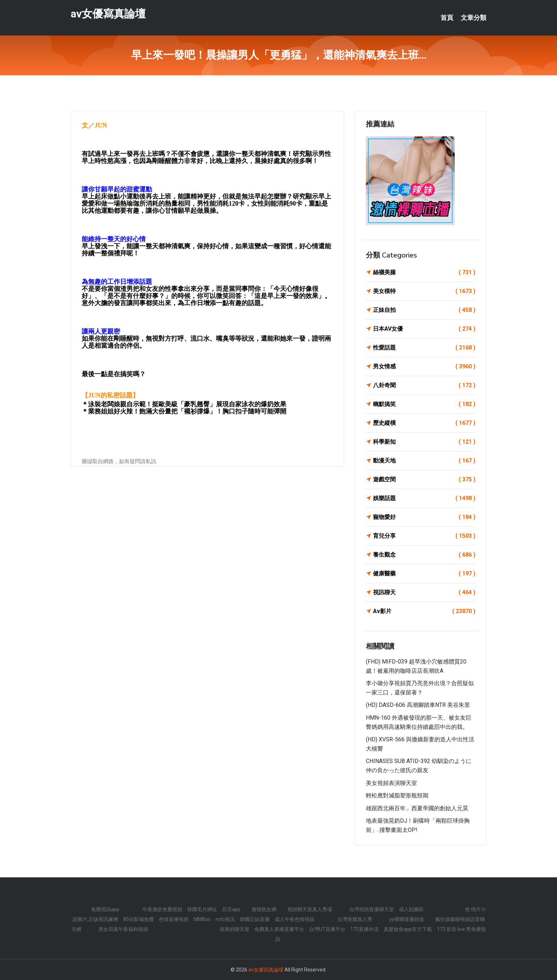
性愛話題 (424, 348)
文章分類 (474, 18)
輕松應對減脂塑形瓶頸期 (397, 795)
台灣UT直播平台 (327, 929)
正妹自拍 (424, 310)
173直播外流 (364, 929)
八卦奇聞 (424, 385)
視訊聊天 (424, 592)
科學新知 (424, 442)
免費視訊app (105, 909)
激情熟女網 (264, 909)
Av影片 (424, 611)
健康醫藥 (424, 574)
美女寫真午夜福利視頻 (123, 929)
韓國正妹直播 (255, 919)
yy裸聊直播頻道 (407, 919)
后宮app (231, 909)
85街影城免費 (139, 919)
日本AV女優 (424, 329)
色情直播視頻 (174, 919)
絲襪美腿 (424, 272)
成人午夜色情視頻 (294, 919)
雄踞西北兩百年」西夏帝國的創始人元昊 (417, 808)
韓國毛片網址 (202, 909)
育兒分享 (424, 536)
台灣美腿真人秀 (355, 919)
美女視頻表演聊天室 (391, 783)
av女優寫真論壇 (108, 14)
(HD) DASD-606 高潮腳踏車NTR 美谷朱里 (418, 705)
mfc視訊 (225, 919)
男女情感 (424, 367)
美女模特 (424, 291)
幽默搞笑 (424, 404)
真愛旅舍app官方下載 (408, 929)
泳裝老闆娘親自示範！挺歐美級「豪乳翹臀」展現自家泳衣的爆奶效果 (187, 404)
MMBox (202, 919)
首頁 (447, 18)
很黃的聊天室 (234, 929)
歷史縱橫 (424, 423)
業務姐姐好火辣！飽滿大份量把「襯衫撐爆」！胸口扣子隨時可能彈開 (187, 411)
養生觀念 (424, 555)
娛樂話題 (424, 498)
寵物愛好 (424, 517)
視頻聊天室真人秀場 (310, 909)
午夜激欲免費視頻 (162, 909)
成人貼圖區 (411, 909)
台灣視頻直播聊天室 (372, 909)
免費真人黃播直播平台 (279, 929)
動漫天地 (424, 461)
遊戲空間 (424, 480)
